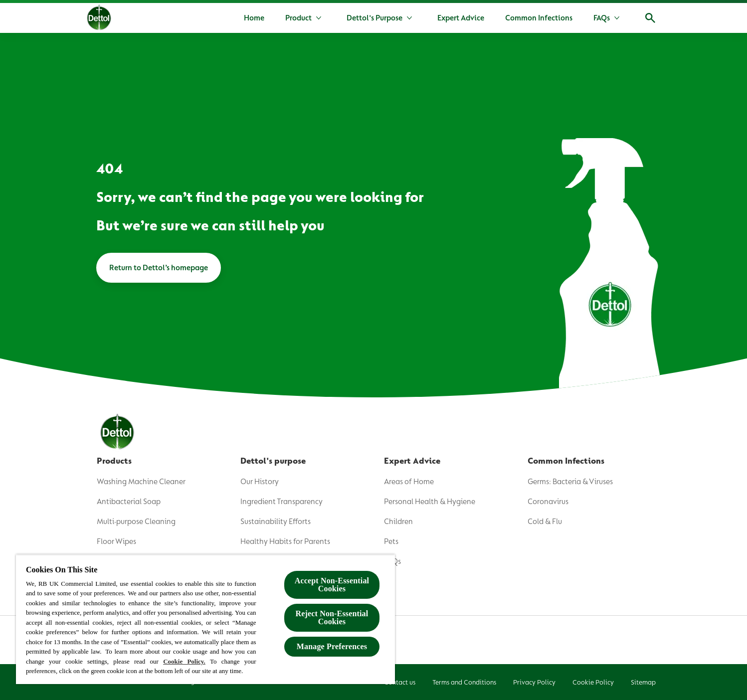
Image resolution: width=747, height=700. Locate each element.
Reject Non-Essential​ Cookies (332, 617)
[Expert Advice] (461, 18)
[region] (205, 619)
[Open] (650, 18)
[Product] (298, 18)
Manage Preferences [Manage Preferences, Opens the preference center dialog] (332, 646)
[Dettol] (99, 19)
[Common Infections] (539, 18)
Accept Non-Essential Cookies (332, 585)
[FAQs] (602, 18)
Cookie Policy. (184, 661)
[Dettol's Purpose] (374, 18)
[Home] (254, 18)
